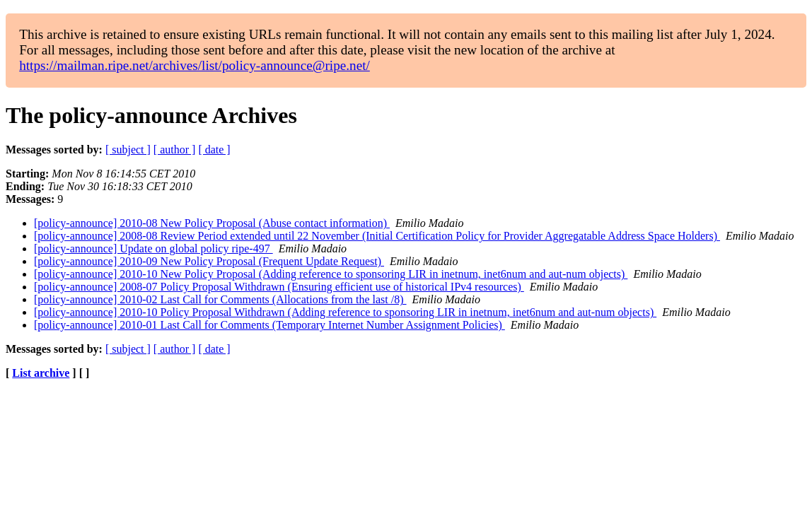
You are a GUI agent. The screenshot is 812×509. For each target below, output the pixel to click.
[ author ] (175, 150)
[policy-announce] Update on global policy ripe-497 (153, 248)
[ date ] (214, 150)
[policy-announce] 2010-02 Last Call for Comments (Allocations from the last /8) (220, 299)
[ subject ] (128, 150)
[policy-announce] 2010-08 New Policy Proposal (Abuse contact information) (212, 223)
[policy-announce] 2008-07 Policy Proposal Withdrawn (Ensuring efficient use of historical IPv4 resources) (279, 287)
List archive (41, 373)
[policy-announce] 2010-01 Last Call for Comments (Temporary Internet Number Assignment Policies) (269, 325)
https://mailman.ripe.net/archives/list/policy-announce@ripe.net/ (195, 65)
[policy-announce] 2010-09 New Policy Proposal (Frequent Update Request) (209, 261)
